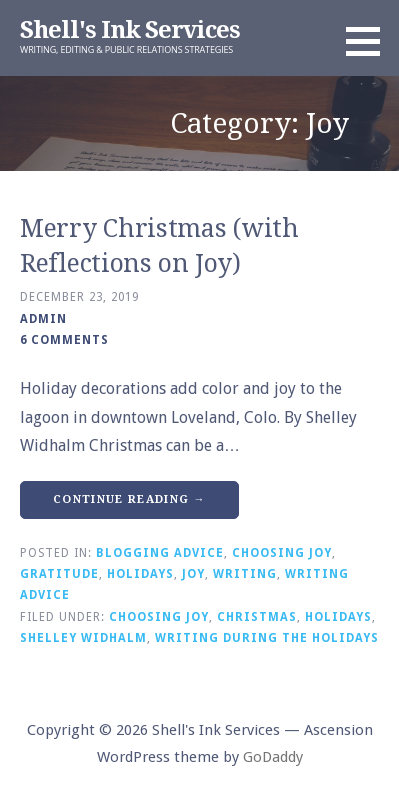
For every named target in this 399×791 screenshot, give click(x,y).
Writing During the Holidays (267, 638)
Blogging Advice (160, 553)
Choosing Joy (282, 553)
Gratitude (59, 574)
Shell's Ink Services (130, 30)
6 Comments (64, 340)
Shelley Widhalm (83, 638)
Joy (193, 574)
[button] (370, 41)
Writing (245, 574)
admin (43, 319)
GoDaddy (273, 757)
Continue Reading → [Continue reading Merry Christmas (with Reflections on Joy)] (129, 499)
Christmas (257, 617)
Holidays (140, 574)
